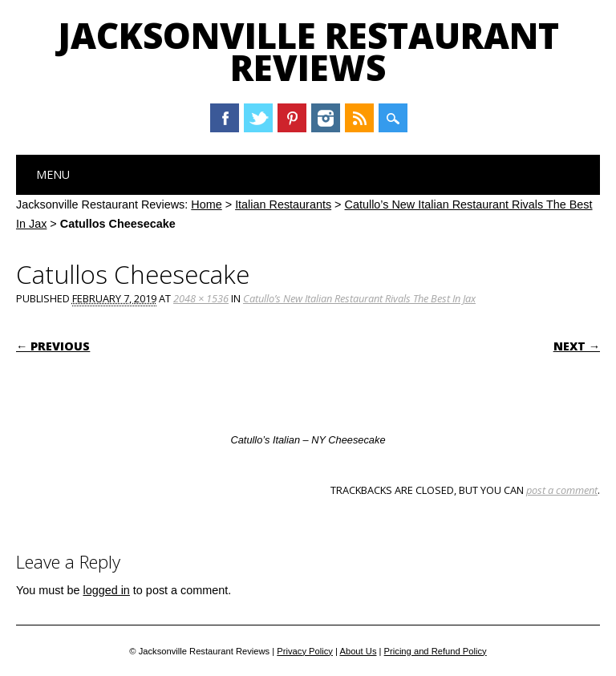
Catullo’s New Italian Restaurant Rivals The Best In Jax (359, 298)
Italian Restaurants (283, 204)
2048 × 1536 (201, 298)
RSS (359, 118)
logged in (106, 590)
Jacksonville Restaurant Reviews (308, 51)
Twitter (258, 118)
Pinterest (292, 118)
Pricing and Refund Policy (436, 651)
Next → (577, 346)
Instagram (326, 118)
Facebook (225, 118)
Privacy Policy (305, 651)
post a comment (562, 490)
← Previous (53, 346)
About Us (358, 651)
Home (206, 204)
